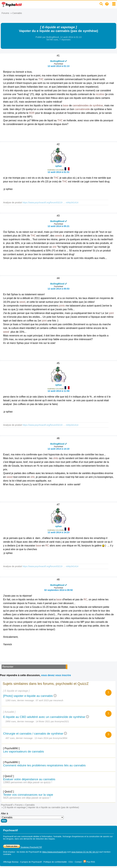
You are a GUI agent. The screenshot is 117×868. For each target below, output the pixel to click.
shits (56, 458)
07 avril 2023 (42, 700)
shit (54, 247)
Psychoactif (7, 805)
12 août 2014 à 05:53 (58, 289)
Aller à (32, 817)
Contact (78, 862)
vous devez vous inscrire (56, 675)
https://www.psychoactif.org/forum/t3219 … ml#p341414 (50, 203)
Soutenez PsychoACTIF (23, 847)
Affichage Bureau (11, 862)
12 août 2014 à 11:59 (58, 391)
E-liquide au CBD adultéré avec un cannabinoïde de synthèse (44, 717)
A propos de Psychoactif (31, 862)
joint (111, 313)
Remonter (8, 667)
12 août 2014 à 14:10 (58, 449)
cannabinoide (82, 109)
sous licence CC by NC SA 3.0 (85, 852)
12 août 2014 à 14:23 (58, 532)
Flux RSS (89, 862)
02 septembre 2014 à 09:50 (59, 590)
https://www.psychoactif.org (54, 852)
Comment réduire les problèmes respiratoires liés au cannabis (44, 765)
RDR (32, 113)
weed (22, 302)
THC (41, 79)
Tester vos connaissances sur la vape (28, 795)
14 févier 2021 (43, 721)
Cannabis (17, 13)
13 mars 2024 (42, 738)
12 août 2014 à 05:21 (58, 226)
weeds (59, 236)
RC (47, 546)
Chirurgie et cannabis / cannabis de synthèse (33, 734)
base (66, 105)
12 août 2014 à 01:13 (58, 66)
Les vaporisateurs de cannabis (23, 751)
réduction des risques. (45, 839)
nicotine (100, 94)
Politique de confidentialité (55, 862)
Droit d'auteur (9, 852)
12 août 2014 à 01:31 (58, 172)
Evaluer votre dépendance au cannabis (29, 779)
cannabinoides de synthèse (88, 105)
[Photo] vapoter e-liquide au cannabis (28, 696)
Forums (5, 13)
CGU (71, 862)
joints (62, 306)
